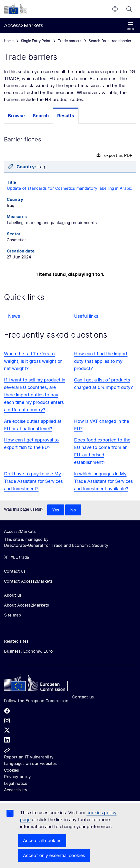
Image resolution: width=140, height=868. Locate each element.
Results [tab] (66, 116)
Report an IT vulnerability (29, 757)
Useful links (86, 316)
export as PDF (114, 155)
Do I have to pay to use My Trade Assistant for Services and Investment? (33, 481)
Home (9, 41)
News (14, 316)
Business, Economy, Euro (28, 651)
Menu (130, 26)
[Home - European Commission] (40, 684)
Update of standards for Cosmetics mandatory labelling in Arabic (69, 188)
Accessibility (16, 790)
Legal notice (16, 783)
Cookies (11, 770)
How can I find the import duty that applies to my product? (101, 361)
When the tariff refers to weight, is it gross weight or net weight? (33, 361)
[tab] (16, 116)
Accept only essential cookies (54, 855)
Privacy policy (17, 777)
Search (129, 9)
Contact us (83, 697)
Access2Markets (20, 531)
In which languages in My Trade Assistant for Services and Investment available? (103, 481)
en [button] (115, 9)
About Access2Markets (26, 605)
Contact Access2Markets (28, 581)
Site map (12, 615)
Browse (16, 116)
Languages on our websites (30, 763)
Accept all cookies (42, 840)
